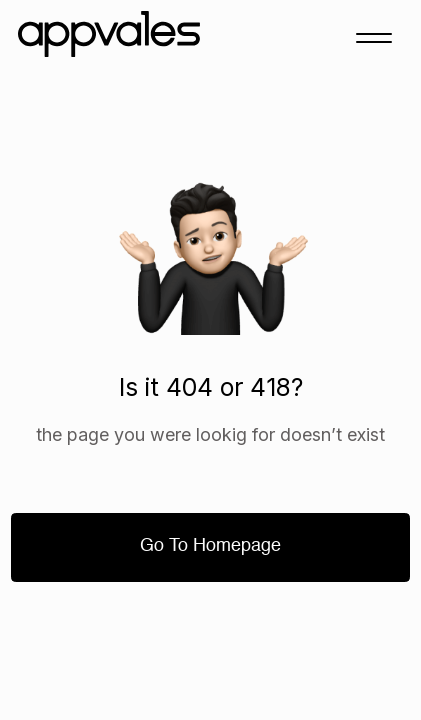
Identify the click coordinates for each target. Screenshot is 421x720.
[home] (114, 37)
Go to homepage (210, 546)
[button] (374, 37)
